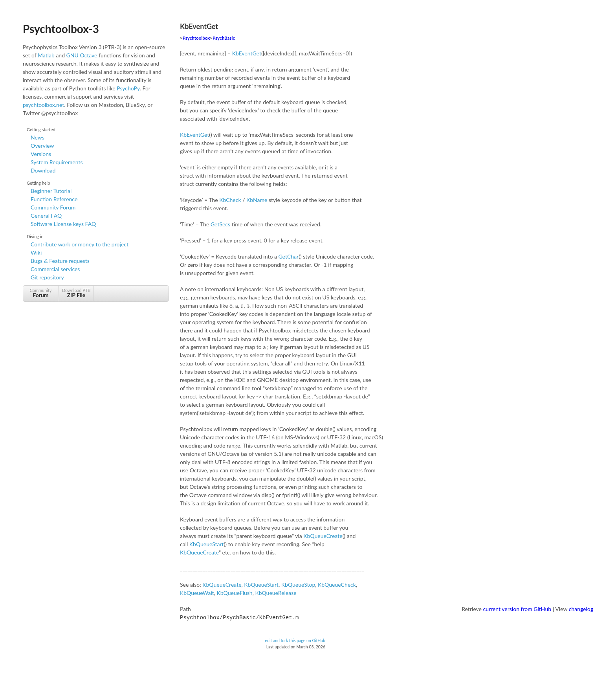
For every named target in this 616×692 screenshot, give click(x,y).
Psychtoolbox (196, 38)
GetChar (288, 256)
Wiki (36, 252)
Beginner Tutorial (51, 191)
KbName (257, 200)
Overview (42, 146)
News (38, 137)
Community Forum (53, 207)
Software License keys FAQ (63, 224)
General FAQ (46, 216)
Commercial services (55, 269)
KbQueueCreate (323, 536)
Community (41, 293)
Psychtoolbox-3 (61, 29)
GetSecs (220, 224)
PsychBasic (224, 38)
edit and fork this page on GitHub (295, 640)
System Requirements (57, 162)
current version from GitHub (517, 609)
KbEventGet (247, 53)
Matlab (46, 55)
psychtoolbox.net (43, 105)
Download (43, 170)
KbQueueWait (197, 593)
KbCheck (230, 200)
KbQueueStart (207, 544)
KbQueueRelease (276, 593)
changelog (581, 609)
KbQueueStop (298, 585)
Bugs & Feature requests (60, 261)
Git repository (47, 277)
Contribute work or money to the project (80, 244)
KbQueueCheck (337, 585)
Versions (41, 154)
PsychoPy (128, 88)
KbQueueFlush (235, 593)
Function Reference (54, 199)
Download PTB (76, 293)
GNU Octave (82, 55)
